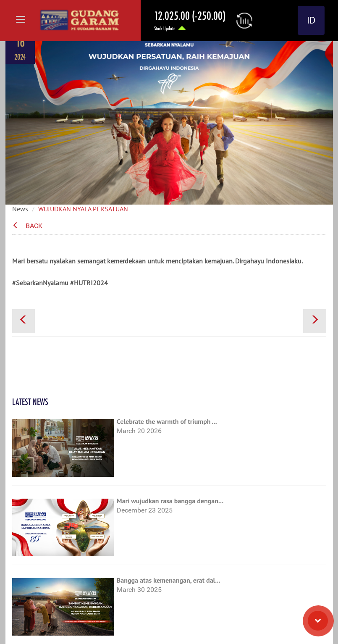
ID (311, 20)
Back (27, 226)
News (20, 209)
